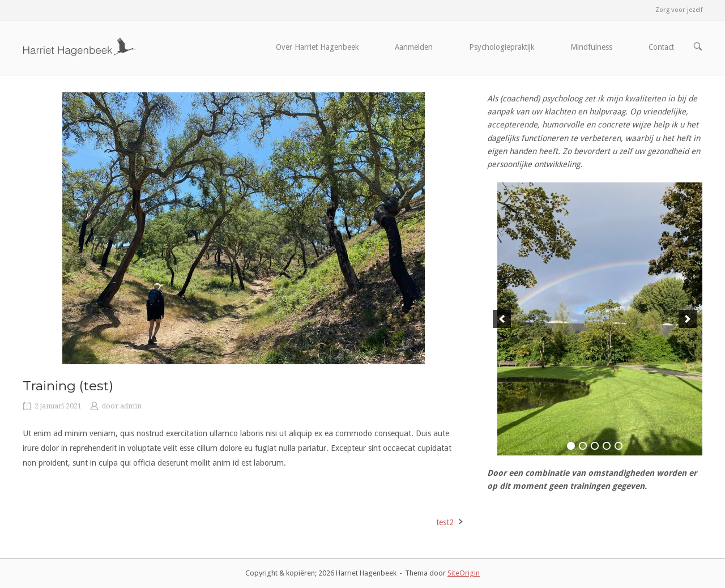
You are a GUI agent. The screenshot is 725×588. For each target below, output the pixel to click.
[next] (688, 319)
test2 (445, 522)
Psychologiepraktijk (502, 47)
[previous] (502, 319)
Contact (661, 47)
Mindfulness (591, 47)
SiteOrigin (464, 573)
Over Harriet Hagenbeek (317, 47)
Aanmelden (414, 47)
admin (131, 406)
